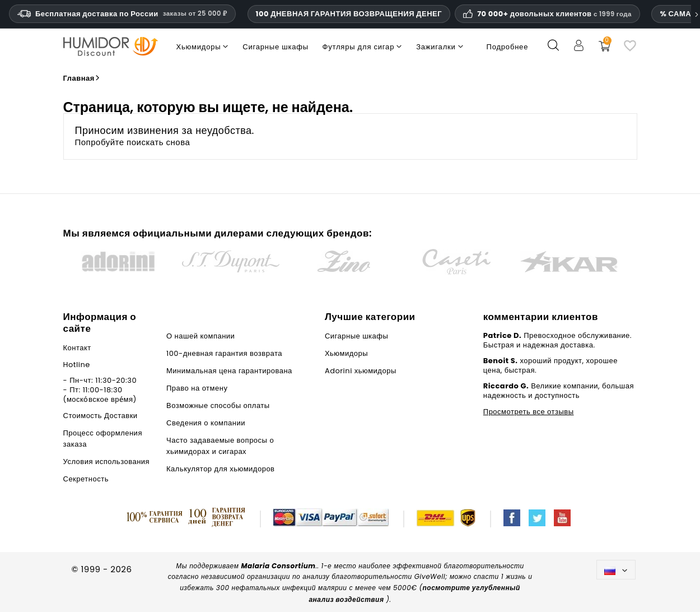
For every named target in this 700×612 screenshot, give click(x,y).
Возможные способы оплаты (218, 405)
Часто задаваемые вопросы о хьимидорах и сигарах (220, 446)
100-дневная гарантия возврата (224, 353)
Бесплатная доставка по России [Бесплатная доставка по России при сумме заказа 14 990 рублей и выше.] (122, 14)
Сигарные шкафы (356, 336)
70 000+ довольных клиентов (554, 14)
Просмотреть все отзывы (529, 412)
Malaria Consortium (278, 566)
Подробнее (508, 47)
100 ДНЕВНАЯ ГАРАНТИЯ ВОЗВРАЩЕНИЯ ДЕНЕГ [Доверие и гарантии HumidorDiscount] (349, 14)
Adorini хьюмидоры (361, 371)
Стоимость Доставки (101, 416)
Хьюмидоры (346, 353)
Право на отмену (197, 388)
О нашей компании (200, 336)
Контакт (77, 348)
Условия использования (107, 462)
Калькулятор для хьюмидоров (221, 469)
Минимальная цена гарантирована (229, 371)
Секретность (86, 479)
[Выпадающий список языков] (616, 570)
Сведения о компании (206, 423)
